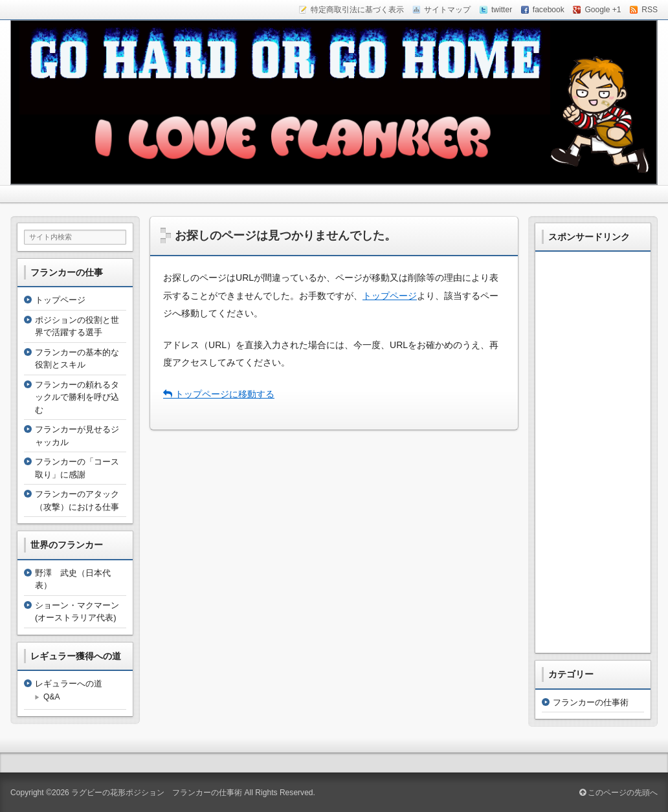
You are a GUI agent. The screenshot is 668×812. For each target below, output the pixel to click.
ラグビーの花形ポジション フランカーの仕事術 (157, 793)
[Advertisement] (593, 452)
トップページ (390, 296)
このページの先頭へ (618, 793)
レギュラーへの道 (69, 684)
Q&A (52, 697)
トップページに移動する (219, 394)
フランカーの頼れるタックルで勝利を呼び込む (77, 397)
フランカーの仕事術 (591, 702)
